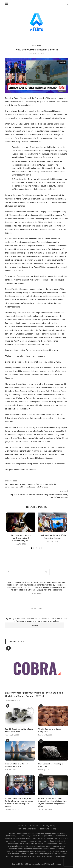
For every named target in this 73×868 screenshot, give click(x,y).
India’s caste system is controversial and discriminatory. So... (21, 538)
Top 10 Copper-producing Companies (50, 730)
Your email (37, 611)
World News (37, 45)
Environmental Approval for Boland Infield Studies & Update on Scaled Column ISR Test (34, 694)
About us (22, 826)
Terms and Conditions (26, 829)
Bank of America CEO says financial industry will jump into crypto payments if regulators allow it (52, 802)
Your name (37, 596)
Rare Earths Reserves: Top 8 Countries (51, 765)
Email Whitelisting (48, 829)
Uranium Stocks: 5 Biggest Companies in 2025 (17, 765)
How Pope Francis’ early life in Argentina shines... (52, 537)
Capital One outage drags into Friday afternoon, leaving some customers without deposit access (19, 802)
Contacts (34, 826)
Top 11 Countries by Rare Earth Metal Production (19, 730)
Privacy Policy (49, 826)
